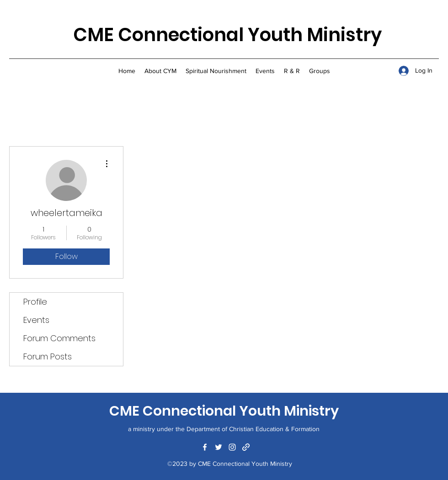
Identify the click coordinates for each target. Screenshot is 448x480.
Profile (35, 302)
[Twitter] (219, 447)
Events (36, 320)
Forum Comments (59, 338)
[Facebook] (205, 447)
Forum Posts (48, 356)
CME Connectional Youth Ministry (227, 35)
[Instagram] (232, 447)
